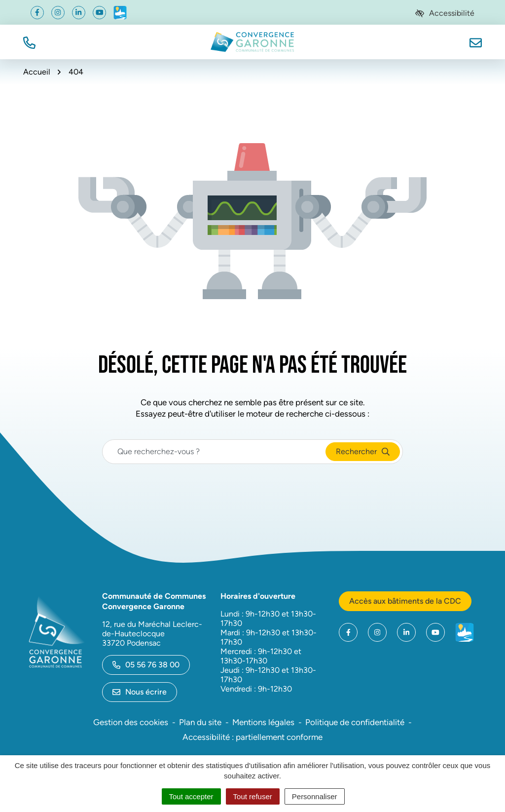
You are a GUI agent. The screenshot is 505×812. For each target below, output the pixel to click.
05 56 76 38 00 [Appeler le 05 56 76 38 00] (146, 665)
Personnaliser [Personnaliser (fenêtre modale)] (315, 796)
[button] (29, 42)
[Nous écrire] (476, 42)
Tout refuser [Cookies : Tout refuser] (253, 796)
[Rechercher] (363, 452)
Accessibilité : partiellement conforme (252, 737)
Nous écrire (140, 692)
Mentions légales (263, 722)
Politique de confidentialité (355, 722)
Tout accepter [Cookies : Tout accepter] (191, 796)
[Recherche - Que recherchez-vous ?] (214, 452)
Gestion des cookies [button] (131, 722)
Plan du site (200, 722)
